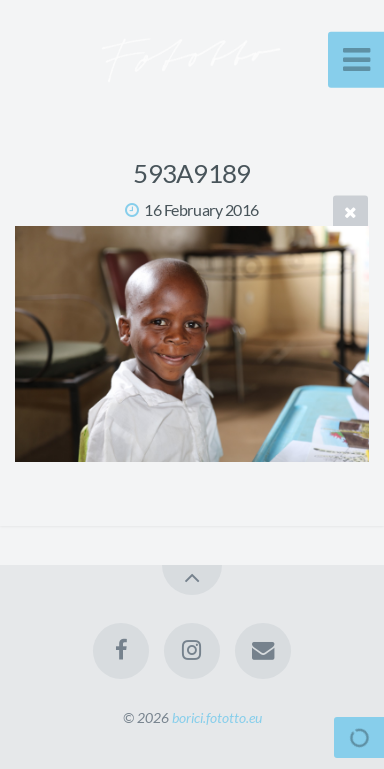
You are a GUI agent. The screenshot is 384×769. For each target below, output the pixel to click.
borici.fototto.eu (217, 717)
